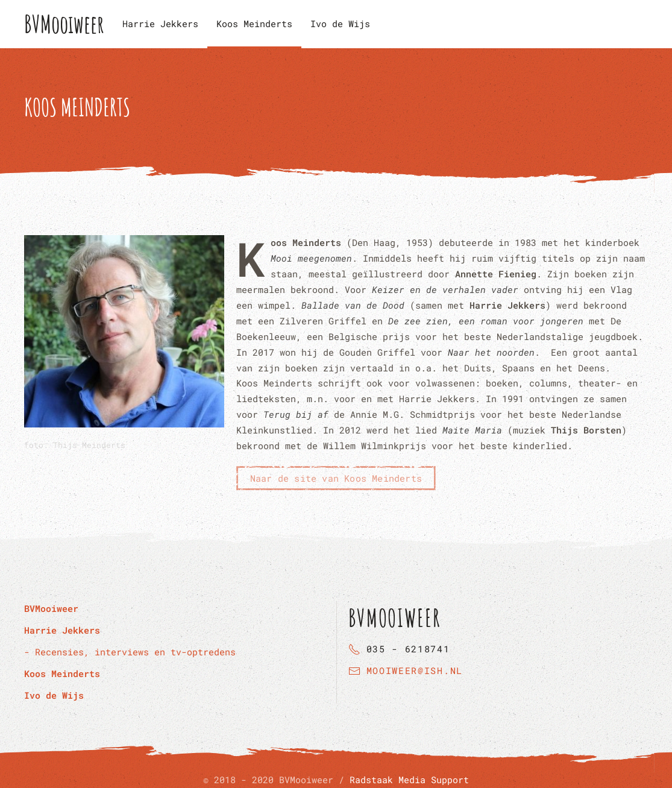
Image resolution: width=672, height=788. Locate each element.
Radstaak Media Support (409, 780)
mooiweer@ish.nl (415, 670)
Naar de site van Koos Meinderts (336, 478)
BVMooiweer (64, 24)
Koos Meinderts (254, 24)
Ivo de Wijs (340, 24)
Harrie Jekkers (160, 24)
